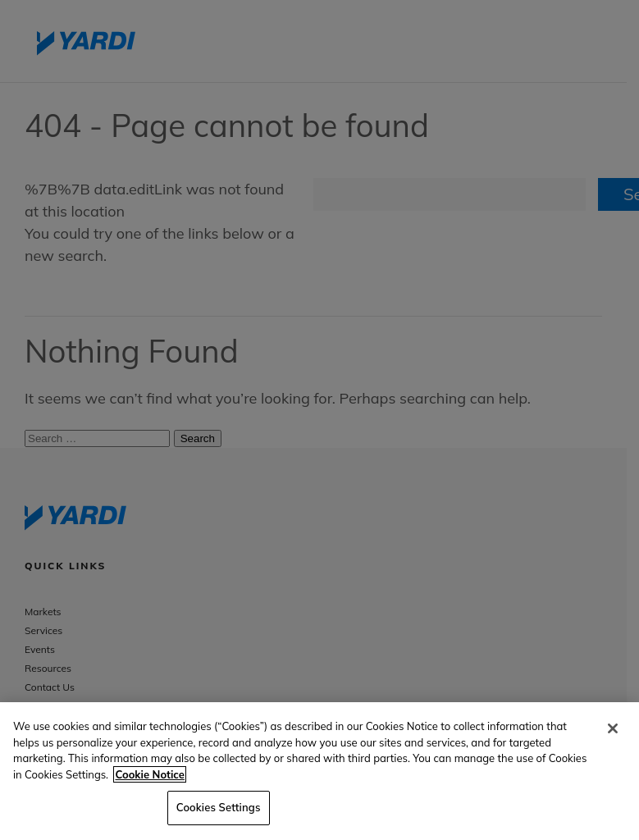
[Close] (613, 728)
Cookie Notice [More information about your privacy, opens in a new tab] (149, 774)
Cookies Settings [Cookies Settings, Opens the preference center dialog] (219, 807)
